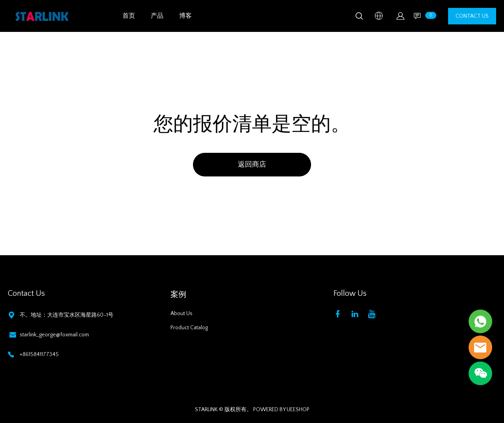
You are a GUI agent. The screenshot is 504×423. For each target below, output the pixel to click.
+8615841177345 (39, 354)
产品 (157, 16)
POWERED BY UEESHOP (281, 410)
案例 (178, 295)
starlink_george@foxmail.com (54, 335)
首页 (129, 16)
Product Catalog (189, 328)
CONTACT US (472, 16)
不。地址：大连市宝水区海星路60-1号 (67, 315)
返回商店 (252, 165)
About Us (182, 314)
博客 (185, 16)
